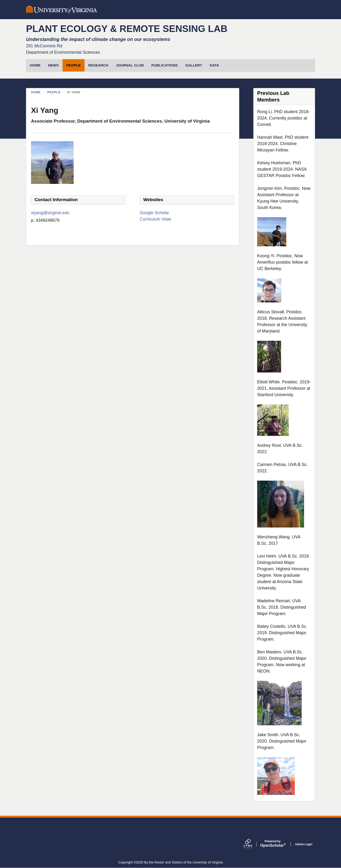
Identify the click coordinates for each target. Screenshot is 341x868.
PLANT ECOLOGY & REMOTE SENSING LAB (127, 29)
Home (36, 92)
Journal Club (130, 65)
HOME (35, 65)
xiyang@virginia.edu (50, 213)
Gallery (194, 65)
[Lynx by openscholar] (252, 844)
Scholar (273, 844)
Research (98, 65)
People (74, 65)
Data (214, 65)
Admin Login (304, 844)
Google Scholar (154, 213)
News (53, 65)
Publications (164, 65)
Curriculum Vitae (155, 219)
